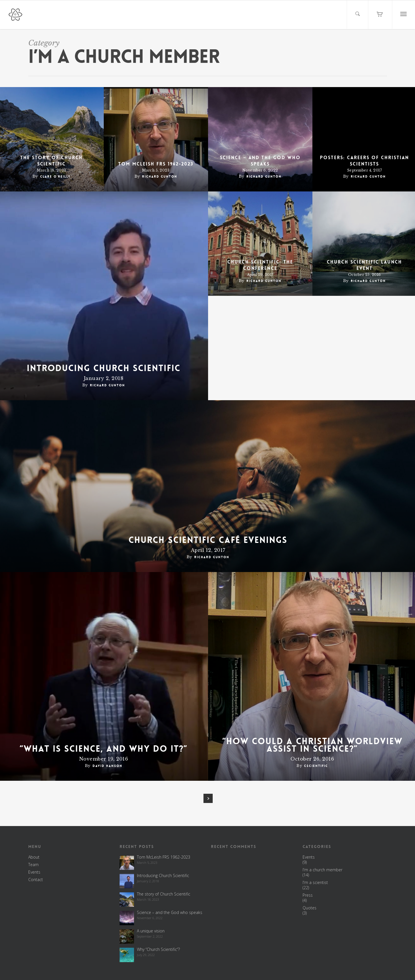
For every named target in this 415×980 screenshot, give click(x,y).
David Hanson (107, 766)
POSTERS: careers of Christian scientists (364, 161)
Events (34, 872)
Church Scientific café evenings (208, 540)
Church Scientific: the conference (260, 265)
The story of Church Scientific (51, 161)
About (34, 857)
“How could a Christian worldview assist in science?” (312, 745)
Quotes (310, 908)
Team (33, 865)
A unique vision (151, 931)
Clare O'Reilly (55, 177)
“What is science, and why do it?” (104, 749)
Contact (36, 880)
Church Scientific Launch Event (364, 265)
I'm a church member (322, 870)
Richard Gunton (160, 177)
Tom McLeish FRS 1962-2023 (156, 164)
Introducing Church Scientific (104, 368)
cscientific (316, 766)
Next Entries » (208, 798)
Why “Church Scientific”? (158, 949)
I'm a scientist (315, 883)
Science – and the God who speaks (260, 161)
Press (308, 895)
